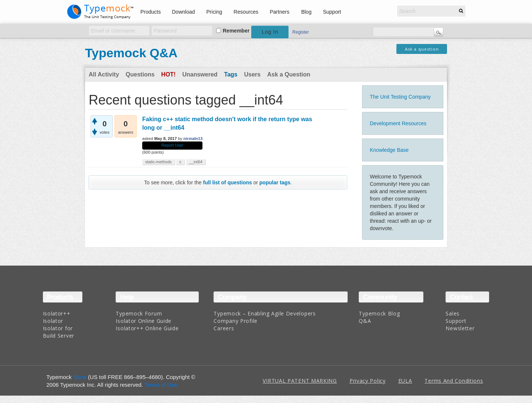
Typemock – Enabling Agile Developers (265, 313)
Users (252, 74)
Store (80, 377)
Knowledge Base (389, 150)
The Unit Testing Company (400, 97)
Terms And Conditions (454, 381)
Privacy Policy (368, 381)
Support (332, 12)
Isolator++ (57, 313)
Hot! (168, 74)
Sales (453, 313)
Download (183, 12)
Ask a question (422, 49)
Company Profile (236, 321)
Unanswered (200, 74)
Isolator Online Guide (144, 321)
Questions (140, 74)
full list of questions (228, 182)
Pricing (214, 12)
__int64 (196, 162)
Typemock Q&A (131, 53)
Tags (231, 74)
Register (301, 32)
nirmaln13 (193, 139)
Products (151, 12)
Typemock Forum (139, 313)
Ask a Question (289, 74)
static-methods (158, 162)
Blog (306, 12)
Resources (246, 12)
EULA (405, 381)
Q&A (365, 321)
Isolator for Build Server (59, 332)
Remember (236, 31)
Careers (224, 328)
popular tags (275, 182)
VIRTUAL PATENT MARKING (300, 381)
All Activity (104, 74)
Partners (279, 12)
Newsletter (460, 328)
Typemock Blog (379, 313)
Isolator (53, 321)
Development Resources (398, 123)
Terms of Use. (162, 385)
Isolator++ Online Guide (147, 328)
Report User (172, 145)
